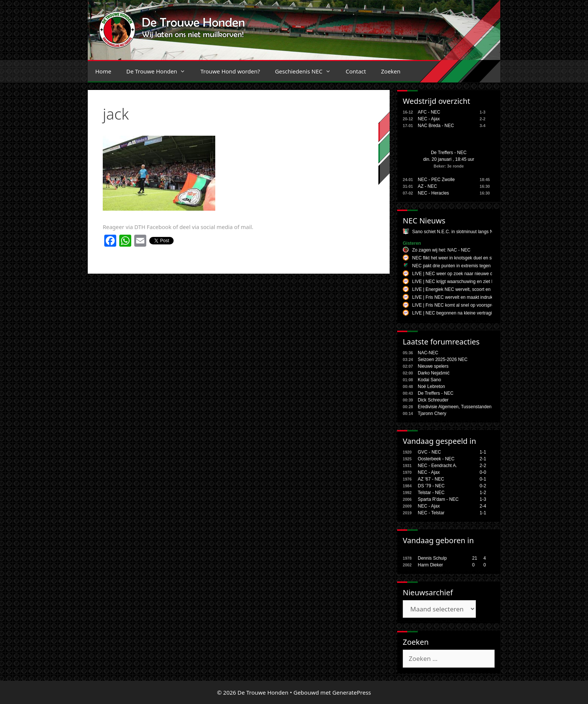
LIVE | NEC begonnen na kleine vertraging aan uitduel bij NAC (474, 313)
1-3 (483, 499)
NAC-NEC (428, 353)
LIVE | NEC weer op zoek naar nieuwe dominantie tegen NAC (474, 274)
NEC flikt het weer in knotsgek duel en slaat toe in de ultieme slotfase (481, 258)
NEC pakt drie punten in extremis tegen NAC (457, 266)
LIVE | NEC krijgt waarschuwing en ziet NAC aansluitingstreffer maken (482, 282)
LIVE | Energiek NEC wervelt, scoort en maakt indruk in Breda (474, 289)
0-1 (483, 479)
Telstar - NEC (431, 493)
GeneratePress (352, 692)
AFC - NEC (429, 112)
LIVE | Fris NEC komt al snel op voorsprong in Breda (465, 305)
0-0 (483, 472)
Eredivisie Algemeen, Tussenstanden (455, 407)
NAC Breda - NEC (436, 126)
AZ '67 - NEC (431, 479)
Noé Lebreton (431, 386)
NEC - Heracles (433, 193)
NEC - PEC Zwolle (436, 180)
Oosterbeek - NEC (436, 459)
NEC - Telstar (431, 513)
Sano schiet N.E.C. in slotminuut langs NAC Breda (462, 232)
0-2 (483, 486)
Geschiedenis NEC (307, 71)
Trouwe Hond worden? (230, 71)
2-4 (483, 506)
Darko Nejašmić (434, 373)
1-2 (483, 493)
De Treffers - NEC (449, 153)
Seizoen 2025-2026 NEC (443, 359)
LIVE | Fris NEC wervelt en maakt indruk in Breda (461, 297)
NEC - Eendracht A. (437, 466)
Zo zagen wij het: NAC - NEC (441, 250)
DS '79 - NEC (431, 486)
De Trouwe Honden (160, 71)
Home (103, 71)
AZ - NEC (427, 186)
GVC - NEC (429, 452)
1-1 (483, 452)
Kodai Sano (429, 380)
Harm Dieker (430, 565)
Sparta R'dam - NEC (438, 499)
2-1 (483, 459)
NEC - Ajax (429, 119)
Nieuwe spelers (433, 366)
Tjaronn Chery (432, 413)
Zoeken (391, 71)
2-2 (483, 466)
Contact (356, 71)
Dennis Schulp (432, 558)
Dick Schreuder (433, 400)
